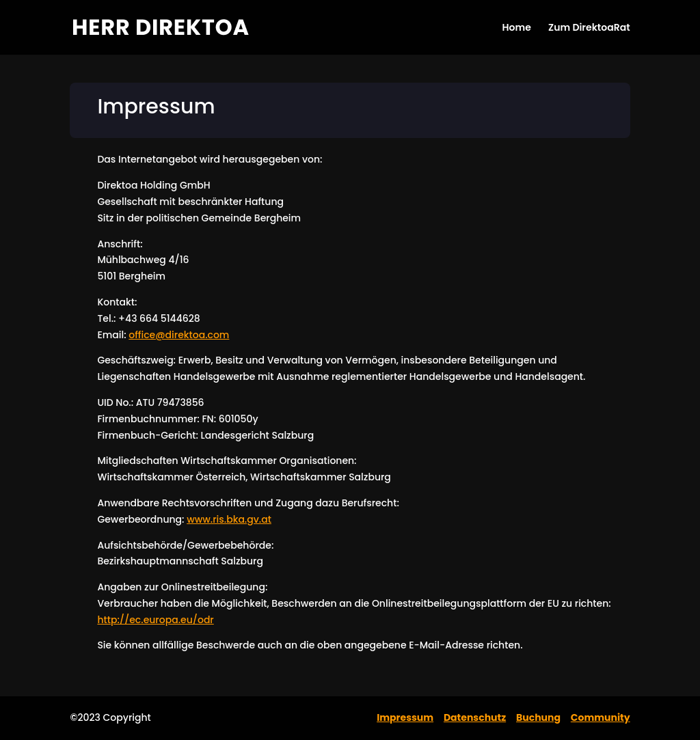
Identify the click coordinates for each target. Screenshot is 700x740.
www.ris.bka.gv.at (229, 519)
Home (516, 28)
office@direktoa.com (179, 335)
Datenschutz (475, 717)
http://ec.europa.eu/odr (155, 620)
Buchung (538, 717)
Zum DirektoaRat (589, 28)
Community (601, 717)
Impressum (405, 717)
